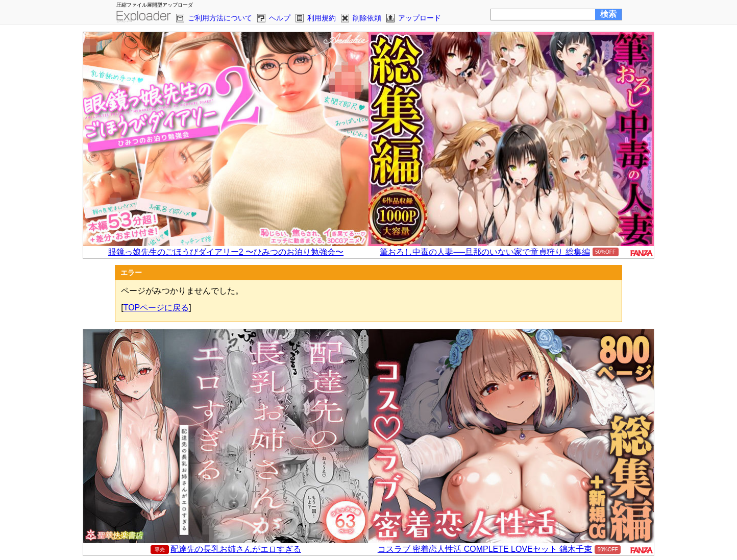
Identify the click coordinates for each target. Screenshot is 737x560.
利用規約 (322, 18)
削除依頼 (367, 18)
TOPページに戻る (156, 308)
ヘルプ (280, 18)
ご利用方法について (220, 18)
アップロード (420, 18)
